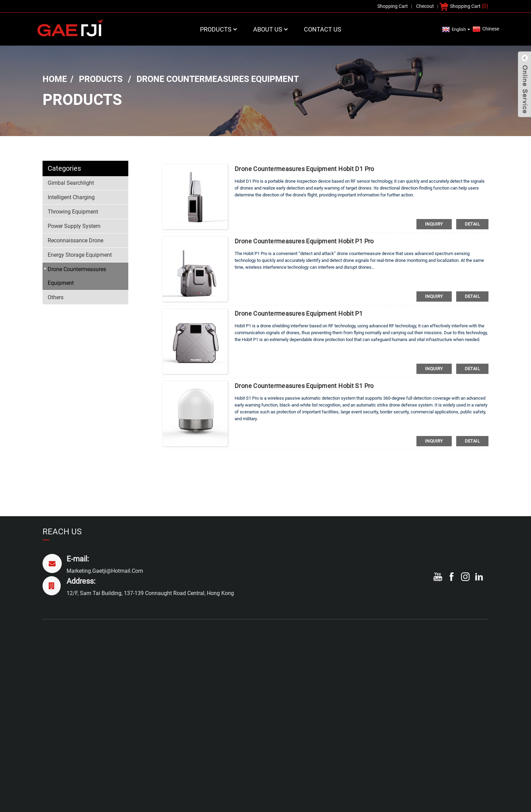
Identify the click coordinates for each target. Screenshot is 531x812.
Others (56, 297)
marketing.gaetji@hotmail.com (105, 571)
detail (472, 224)
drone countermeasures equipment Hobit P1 (299, 313)
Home (55, 79)
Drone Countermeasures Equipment (218, 79)
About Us (271, 29)
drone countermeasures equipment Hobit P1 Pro (304, 241)
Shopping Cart (465, 6)
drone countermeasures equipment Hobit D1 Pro (304, 169)
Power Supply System (74, 226)
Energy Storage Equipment (80, 255)
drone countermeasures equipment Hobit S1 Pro (304, 386)
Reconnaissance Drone (75, 240)
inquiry (434, 224)
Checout (425, 6)
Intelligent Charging (71, 197)
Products (219, 29)
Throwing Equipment (73, 212)
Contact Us (323, 29)
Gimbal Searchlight (71, 183)
